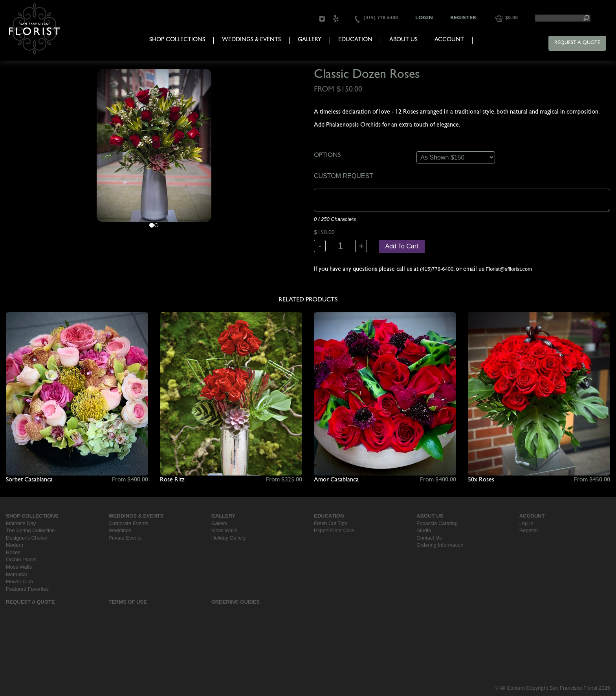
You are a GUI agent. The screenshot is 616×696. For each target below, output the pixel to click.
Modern (15, 545)
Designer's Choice (27, 538)
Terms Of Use (128, 602)
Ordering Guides (236, 602)
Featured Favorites (27, 589)
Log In (526, 523)
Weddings (120, 530)
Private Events (125, 538)
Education (355, 40)
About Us (403, 40)
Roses (13, 552)
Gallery (310, 40)
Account (449, 40)
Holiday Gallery (229, 538)
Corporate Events (128, 523)
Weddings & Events (251, 40)
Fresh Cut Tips (331, 523)
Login (424, 18)
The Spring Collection (30, 530)
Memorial (16, 574)
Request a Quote (577, 43)
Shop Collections (177, 40)
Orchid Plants (21, 559)
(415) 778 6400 (381, 18)
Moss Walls (19, 567)
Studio (424, 530)
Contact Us (429, 538)
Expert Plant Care (334, 530)
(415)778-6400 (437, 269)
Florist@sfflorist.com (509, 269)
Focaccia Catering (437, 523)
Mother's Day (21, 523)
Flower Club (19, 581)
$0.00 (511, 18)
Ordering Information (440, 545)
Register (463, 18)
